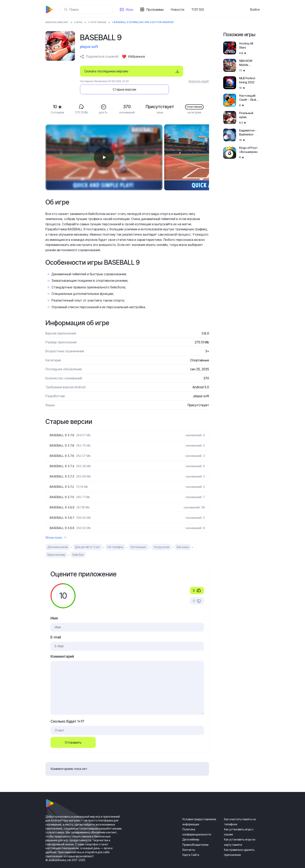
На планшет (139, 539)
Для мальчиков (58, 539)
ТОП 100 (198, 10)
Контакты (189, 841)
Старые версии (185, 71)
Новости (178, 10)
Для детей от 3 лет (88, 539)
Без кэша (183, 539)
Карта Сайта (191, 846)
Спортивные (102, 22)
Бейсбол (78, 546)
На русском (162, 539)
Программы (156, 10)
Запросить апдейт (199, 81)
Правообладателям (195, 836)
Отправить (73, 734)
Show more (56, 529)
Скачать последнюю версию (106, 71)
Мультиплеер (56, 546)
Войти (255, 10)
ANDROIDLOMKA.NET (58, 22)
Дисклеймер (191, 831)
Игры (130, 10)
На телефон (115, 539)
